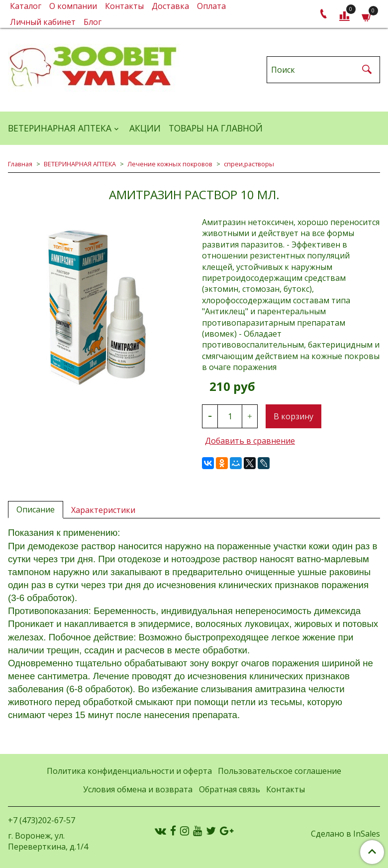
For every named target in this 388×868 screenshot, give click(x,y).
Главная (20, 164)
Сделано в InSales (345, 834)
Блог (93, 22)
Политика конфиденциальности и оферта (129, 771)
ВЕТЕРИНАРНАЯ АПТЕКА (60, 128)
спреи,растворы (249, 164)
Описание (36, 509)
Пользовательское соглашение (280, 771)
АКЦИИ (145, 128)
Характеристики (103, 510)
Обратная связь (230, 789)
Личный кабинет (43, 22)
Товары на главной (216, 128)
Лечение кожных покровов (170, 164)
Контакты (286, 789)
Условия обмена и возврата (138, 789)
